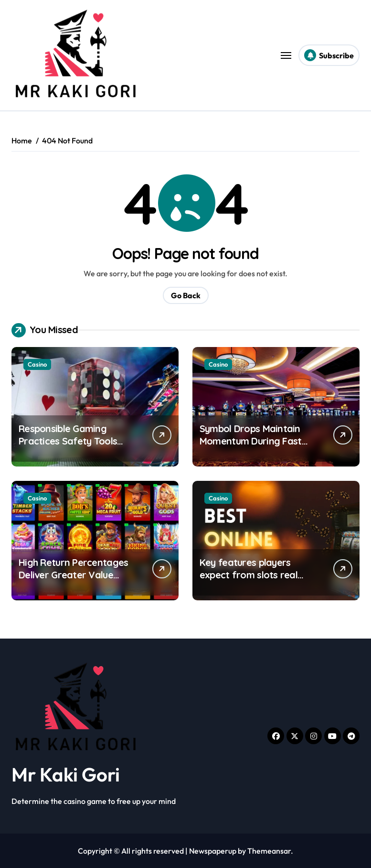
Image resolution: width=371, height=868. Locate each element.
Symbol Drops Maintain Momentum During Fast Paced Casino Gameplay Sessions (253, 447)
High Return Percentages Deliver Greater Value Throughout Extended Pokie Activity (73, 581)
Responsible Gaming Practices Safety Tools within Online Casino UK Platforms (69, 447)
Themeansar (269, 851)
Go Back (186, 295)
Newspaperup (213, 851)
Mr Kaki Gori (66, 774)
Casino (37, 364)
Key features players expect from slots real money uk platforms (249, 575)
